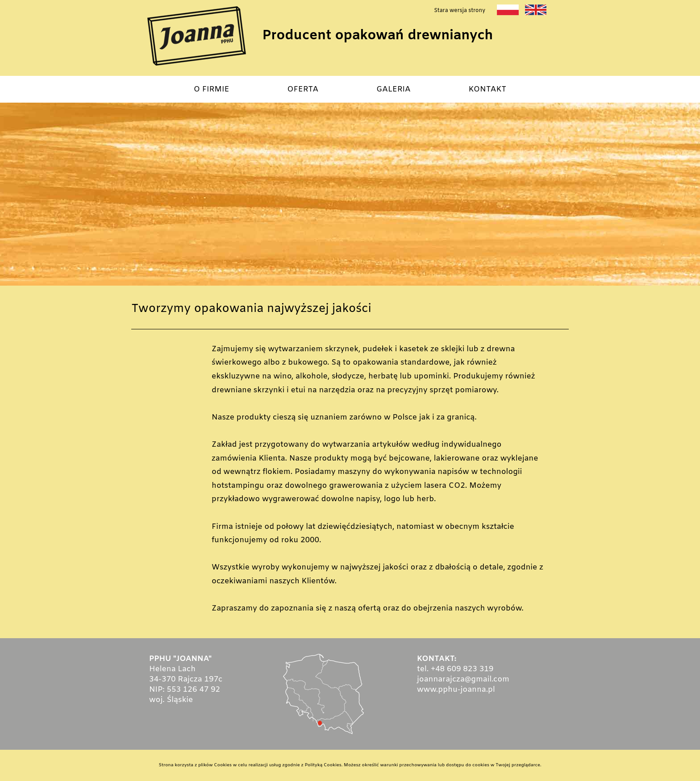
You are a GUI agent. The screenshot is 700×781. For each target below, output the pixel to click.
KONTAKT (488, 89)
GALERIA (394, 89)
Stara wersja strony (460, 11)
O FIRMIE (212, 89)
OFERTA (303, 89)
